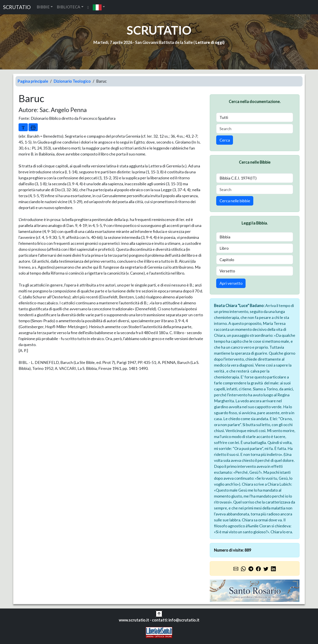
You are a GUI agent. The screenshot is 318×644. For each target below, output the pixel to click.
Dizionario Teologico (72, 81)
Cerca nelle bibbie (235, 201)
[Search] (255, 129)
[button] (99, 7)
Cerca (225, 140)
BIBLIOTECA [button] (68, 7)
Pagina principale (33, 81)
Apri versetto (231, 283)
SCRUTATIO (17, 7)
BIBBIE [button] (43, 7)
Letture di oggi (209, 42)
